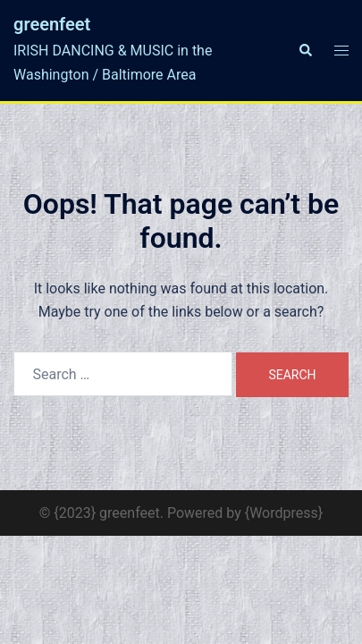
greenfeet (52, 24)
